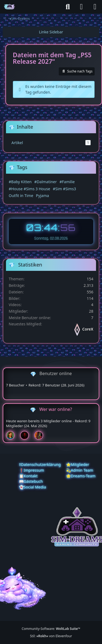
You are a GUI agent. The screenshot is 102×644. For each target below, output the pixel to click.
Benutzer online (56, 373)
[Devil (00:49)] (27, 435)
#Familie (67, 182)
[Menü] (95, 7)
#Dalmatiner (46, 182)
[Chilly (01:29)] (13, 435)
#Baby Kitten (20, 182)
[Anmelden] (81, 7)
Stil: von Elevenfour (51, 636)
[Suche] (68, 7)
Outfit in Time (21, 196)
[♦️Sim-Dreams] (10, 7)
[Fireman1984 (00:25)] (41, 435)
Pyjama (42, 196)
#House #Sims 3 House (29, 189)
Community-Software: (51, 629)
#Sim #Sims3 (64, 189)
